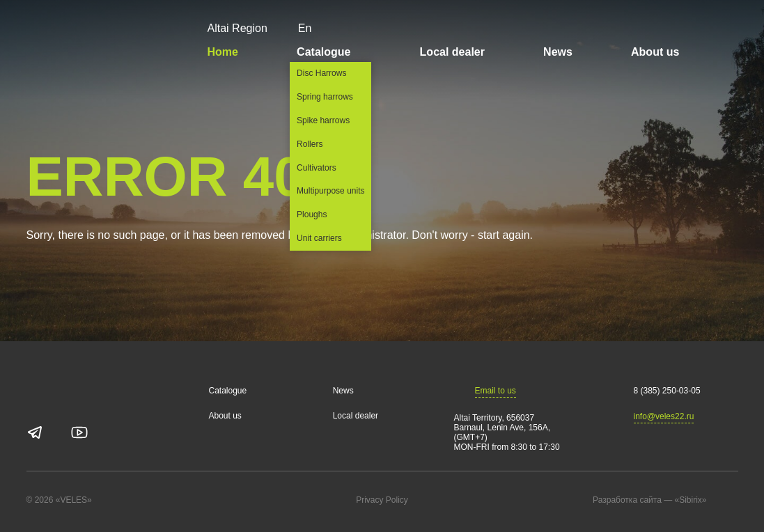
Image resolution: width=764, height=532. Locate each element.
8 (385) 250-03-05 (667, 391)
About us (655, 52)
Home (223, 52)
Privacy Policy (382, 500)
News (558, 52)
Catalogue (329, 52)
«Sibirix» (704, 501)
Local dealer (452, 52)
